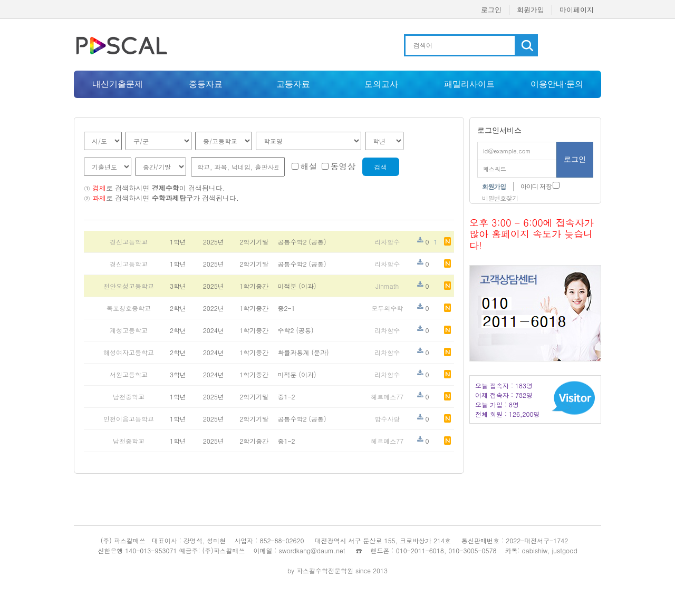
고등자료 (293, 84)
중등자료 (206, 84)
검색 (381, 167)
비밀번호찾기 (500, 198)
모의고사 (381, 84)
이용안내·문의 (557, 84)
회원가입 (531, 10)
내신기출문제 (118, 84)
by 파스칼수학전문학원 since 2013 (337, 570)
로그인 (491, 10)
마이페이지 (577, 10)
